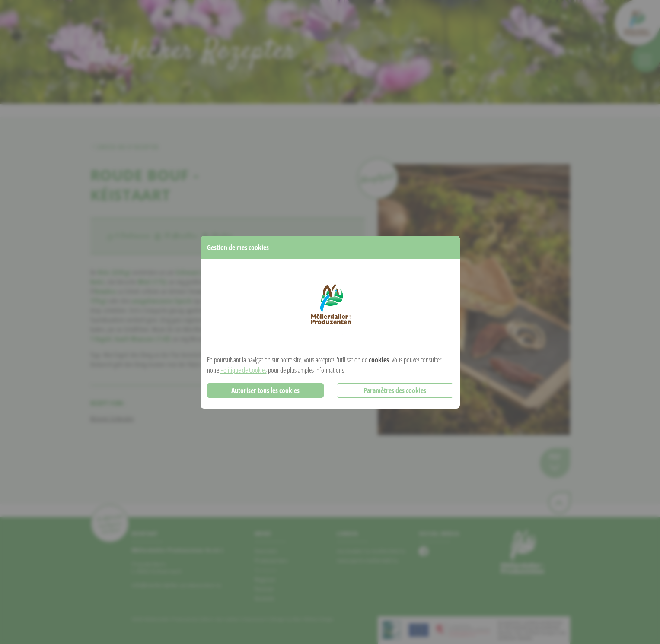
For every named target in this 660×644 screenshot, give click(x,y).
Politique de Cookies (244, 370)
